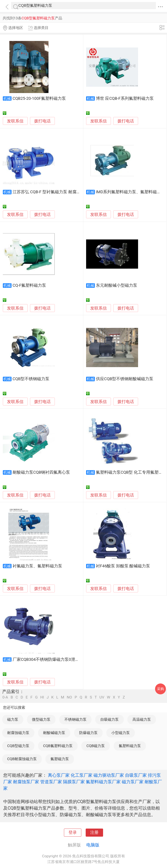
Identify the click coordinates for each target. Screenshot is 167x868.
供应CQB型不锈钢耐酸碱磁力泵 (125, 379)
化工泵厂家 (82, 775)
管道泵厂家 (51, 782)
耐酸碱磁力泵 (54, 733)
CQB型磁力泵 (18, 746)
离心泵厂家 (59, 775)
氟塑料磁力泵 (130, 746)
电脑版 (93, 845)
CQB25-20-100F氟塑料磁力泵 (39, 98)
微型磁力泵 (41, 719)
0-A (5, 697)
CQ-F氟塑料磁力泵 (29, 285)
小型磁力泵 (121, 733)
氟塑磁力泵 (60, 759)
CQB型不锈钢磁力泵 (31, 379)
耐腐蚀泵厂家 (26, 782)
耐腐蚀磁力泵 (18, 733)
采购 (160, 689)
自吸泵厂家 (136, 775)
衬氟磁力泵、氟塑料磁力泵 (37, 566)
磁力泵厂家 (133, 782)
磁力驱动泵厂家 (109, 775)
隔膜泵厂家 (74, 782)
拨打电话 (42, 121)
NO (69, 697)
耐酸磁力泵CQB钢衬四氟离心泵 (41, 472)
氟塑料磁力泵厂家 (103, 782)
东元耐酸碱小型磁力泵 (117, 285)
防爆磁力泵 (88, 733)
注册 (94, 832)
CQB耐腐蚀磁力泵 (22, 759)
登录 (73, 832)
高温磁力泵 (142, 719)
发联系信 (15, 121)
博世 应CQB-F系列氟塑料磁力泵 (125, 98)
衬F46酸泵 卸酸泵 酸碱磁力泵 (123, 566)
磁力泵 (13, 719)
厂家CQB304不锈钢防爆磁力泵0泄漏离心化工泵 (56, 659)
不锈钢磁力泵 (75, 719)
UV (102, 697)
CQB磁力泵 (96, 746)
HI (42, 697)
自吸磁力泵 (109, 719)
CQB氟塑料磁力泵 (58, 746)
